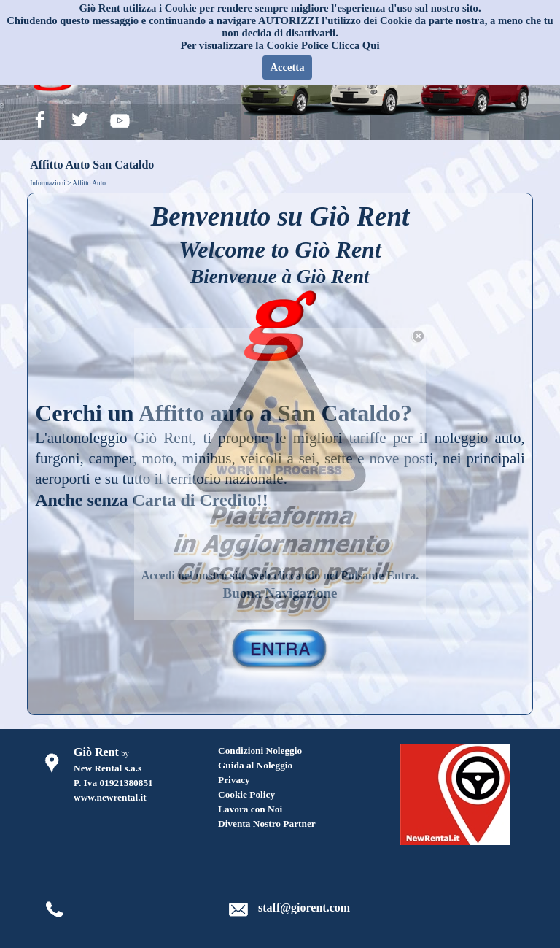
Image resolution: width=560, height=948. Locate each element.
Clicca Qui (355, 45)
